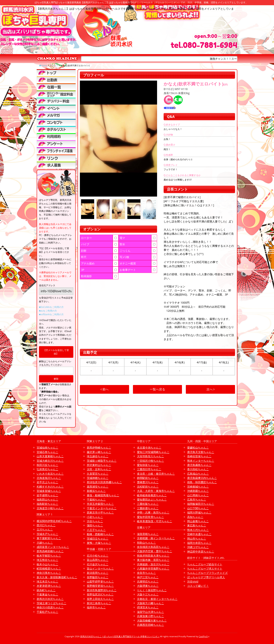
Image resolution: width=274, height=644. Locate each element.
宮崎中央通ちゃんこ (199, 534)
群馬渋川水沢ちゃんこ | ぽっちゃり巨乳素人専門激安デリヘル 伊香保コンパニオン (120, 636)
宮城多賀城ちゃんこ (49, 491)
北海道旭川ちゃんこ (49, 478)
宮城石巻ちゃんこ (47, 452)
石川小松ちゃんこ (98, 556)
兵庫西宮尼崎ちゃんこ (151, 625)
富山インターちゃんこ (100, 569)
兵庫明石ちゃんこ (148, 581)
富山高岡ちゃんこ (98, 560)
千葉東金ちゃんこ (47, 594)
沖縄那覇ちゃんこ (198, 491)
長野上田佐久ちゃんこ (100, 599)
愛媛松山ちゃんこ (198, 448)
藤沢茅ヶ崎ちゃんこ (99, 452)
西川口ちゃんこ (46, 525)
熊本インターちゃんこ (201, 461)
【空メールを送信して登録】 (56, 352)
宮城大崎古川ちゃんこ (50, 461)
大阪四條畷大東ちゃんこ (152, 621)
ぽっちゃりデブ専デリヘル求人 (206, 577)
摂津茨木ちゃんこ (148, 607)
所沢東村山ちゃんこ (99, 465)
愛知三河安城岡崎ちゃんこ (153, 452)
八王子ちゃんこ (96, 530)
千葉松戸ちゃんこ (47, 612)
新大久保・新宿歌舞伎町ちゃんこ (57, 577)
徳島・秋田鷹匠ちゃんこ (202, 482)
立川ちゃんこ (45, 529)
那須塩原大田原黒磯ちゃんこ (104, 482)
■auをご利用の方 (48, 311)
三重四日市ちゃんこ (149, 469)
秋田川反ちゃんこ (47, 465)
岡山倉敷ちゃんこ (198, 521)
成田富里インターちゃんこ (53, 547)
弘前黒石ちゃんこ (47, 469)
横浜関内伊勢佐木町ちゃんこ (54, 521)
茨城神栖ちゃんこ (98, 478)
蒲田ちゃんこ (95, 525)
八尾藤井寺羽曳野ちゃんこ (153, 569)
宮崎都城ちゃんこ (198, 487)
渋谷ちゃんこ (95, 521)
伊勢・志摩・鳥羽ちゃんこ (153, 512)
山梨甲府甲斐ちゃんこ (100, 581)
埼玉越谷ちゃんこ (98, 456)
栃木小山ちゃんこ (47, 564)
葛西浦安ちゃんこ (98, 487)
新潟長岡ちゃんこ (98, 573)
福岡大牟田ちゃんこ (199, 543)
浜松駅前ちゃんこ (148, 487)
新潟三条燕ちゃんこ (99, 603)
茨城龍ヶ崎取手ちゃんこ (102, 461)
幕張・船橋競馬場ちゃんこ (103, 495)
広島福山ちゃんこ (198, 474)
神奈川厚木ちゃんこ (49, 573)
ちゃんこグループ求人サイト (205, 569)
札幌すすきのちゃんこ (50, 487)
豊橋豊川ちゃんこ (148, 482)
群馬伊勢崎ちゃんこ (99, 448)
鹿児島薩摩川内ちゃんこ (202, 478)
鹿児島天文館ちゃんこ (201, 452)
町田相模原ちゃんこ (49, 569)
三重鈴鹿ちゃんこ (148, 508)
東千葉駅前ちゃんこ (49, 538)
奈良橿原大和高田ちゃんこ (153, 547)
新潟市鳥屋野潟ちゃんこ (102, 590)
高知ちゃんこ (195, 517)
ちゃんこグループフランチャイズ (207, 573)
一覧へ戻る (157, 389)
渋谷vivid (193, 581)
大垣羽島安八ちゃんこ (151, 456)
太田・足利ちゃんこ (99, 469)
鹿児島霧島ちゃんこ (199, 465)
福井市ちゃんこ (96, 607)
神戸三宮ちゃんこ (148, 577)
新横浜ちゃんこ (96, 491)
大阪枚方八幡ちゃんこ (151, 603)
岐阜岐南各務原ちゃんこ (152, 495)
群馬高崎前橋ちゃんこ (50, 551)
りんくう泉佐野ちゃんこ (152, 590)
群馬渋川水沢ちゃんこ (50, 599)
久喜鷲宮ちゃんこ (98, 474)
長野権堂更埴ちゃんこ (100, 586)
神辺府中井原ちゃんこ (201, 552)
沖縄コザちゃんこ (198, 547)
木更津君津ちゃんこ (49, 586)
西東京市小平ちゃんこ (100, 512)
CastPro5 (203, 636)
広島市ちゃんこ (197, 500)
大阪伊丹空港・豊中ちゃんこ (155, 551)
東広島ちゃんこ (197, 525)
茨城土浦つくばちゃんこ (52, 603)
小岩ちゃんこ (95, 517)
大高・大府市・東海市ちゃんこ (156, 491)
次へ (211, 389)
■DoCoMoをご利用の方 (51, 307)
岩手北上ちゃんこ (47, 482)
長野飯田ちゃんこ (98, 577)
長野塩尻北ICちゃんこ (100, 594)
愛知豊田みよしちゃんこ (152, 500)
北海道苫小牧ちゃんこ (50, 508)
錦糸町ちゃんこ (46, 590)
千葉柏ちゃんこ (96, 500)
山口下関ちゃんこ (198, 508)
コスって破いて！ (198, 586)
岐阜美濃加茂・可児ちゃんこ (155, 521)
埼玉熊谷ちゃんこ (47, 560)
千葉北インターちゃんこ (102, 508)
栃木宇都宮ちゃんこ (49, 556)
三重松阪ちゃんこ (148, 504)
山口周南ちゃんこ (198, 495)
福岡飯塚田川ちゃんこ (201, 504)
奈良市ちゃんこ (146, 573)
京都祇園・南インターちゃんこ (156, 538)
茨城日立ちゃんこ (98, 539)
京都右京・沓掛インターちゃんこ (157, 599)
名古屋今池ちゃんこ (149, 448)
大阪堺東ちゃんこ (148, 586)
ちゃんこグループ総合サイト (205, 564)
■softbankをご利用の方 (51, 314)
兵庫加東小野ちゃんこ (151, 616)
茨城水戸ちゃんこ (47, 534)
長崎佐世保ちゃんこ (199, 456)
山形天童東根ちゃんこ (50, 456)
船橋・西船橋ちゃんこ (100, 534)
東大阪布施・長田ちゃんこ (153, 560)
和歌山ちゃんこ (146, 543)
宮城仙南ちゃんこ (47, 448)
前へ (105, 389)
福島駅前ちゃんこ (47, 504)
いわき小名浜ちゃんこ (50, 474)
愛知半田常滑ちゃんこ (151, 517)
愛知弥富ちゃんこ (148, 465)
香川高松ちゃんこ (198, 469)
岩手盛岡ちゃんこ (47, 495)
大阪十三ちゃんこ (148, 594)
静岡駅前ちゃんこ (148, 478)
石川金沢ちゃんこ (98, 564)
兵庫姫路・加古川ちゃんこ (153, 564)
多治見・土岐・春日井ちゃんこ (156, 474)
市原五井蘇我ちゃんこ (100, 504)
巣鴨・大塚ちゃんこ (99, 543)
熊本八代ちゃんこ (198, 530)
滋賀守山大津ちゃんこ (151, 612)
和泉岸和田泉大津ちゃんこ (153, 556)
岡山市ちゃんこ (197, 539)
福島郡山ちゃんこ (47, 500)
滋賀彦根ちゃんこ (148, 534)
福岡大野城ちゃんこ (199, 512)
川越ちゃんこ (45, 543)
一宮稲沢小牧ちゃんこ (151, 461)
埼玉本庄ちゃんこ (47, 581)
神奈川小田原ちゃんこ (50, 607)
